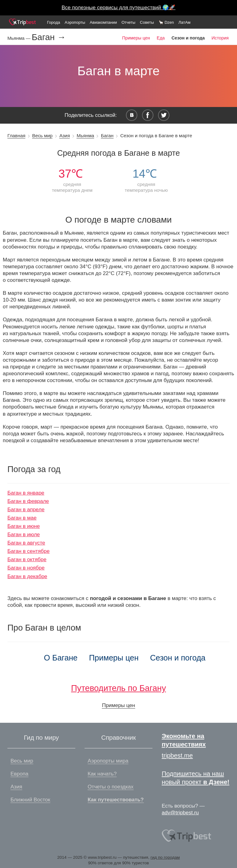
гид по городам (165, 857)
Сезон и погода (178, 658)
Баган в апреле (26, 510)
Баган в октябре (27, 559)
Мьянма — (20, 38)
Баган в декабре (27, 576)
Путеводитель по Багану (118, 688)
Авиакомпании (103, 22)
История (220, 38)
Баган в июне (24, 526)
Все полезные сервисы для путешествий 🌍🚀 (119, 8)
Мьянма (85, 136)
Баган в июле (24, 535)
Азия (64, 136)
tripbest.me (177, 755)
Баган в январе (26, 493)
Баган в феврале (28, 501)
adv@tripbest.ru (180, 813)
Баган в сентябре (29, 551)
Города (53, 22)
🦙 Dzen (166, 22)
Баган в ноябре (26, 568)
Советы (147, 22)
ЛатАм (184, 22)
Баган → (49, 37)
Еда (161, 38)
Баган (107, 136)
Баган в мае (22, 518)
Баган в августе (26, 543)
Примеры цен (136, 38)
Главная (16, 136)
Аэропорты (75, 22)
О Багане (61, 658)
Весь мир (42, 136)
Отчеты (129, 22)
